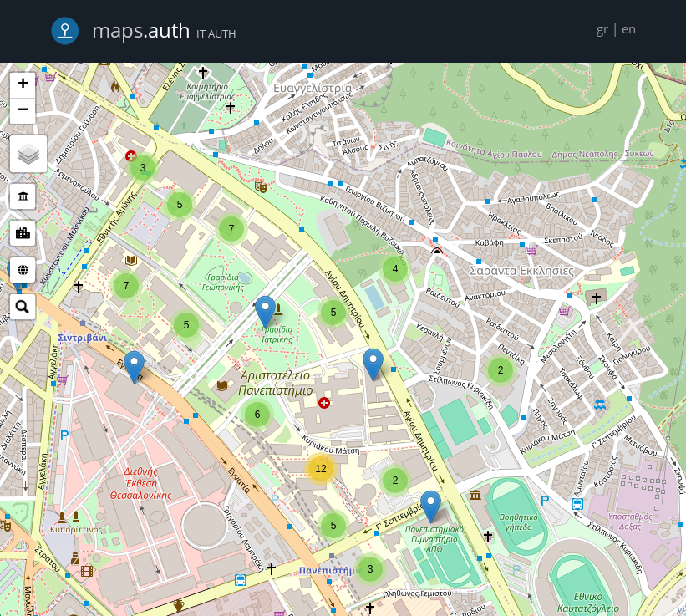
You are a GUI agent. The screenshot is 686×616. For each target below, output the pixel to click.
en (629, 28)
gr (602, 28)
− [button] (23, 111)
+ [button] (23, 85)
